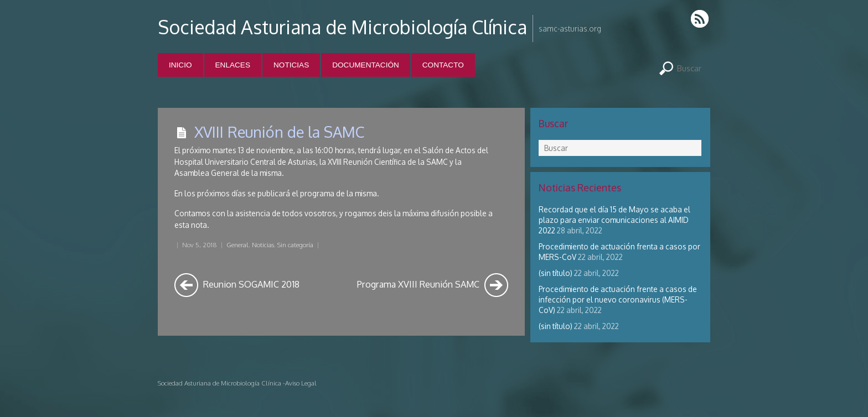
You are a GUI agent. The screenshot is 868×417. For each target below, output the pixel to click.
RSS (701, 19)
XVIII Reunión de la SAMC (279, 132)
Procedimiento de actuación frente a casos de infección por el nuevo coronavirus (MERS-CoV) (618, 299)
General (237, 245)
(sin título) (556, 273)
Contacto (443, 65)
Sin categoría (295, 245)
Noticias (291, 65)
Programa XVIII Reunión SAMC (433, 285)
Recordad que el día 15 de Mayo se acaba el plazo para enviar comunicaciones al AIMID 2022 (614, 220)
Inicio (180, 65)
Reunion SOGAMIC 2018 (237, 285)
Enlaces (233, 65)
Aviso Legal (301, 383)
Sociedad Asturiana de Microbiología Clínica (342, 27)
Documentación (366, 65)
